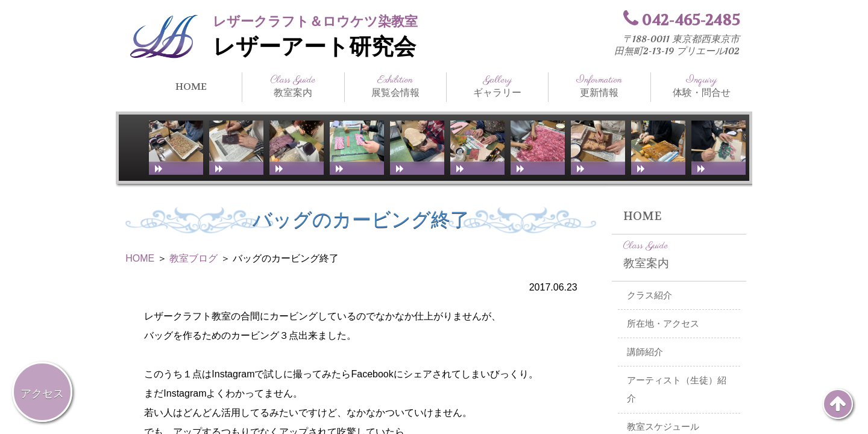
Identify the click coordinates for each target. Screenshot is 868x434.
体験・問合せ (702, 86)
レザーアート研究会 (314, 47)
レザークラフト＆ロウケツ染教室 (315, 21)
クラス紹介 (649, 295)
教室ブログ (193, 258)
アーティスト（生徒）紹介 (677, 390)
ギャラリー (497, 86)
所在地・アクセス (663, 324)
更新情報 (599, 86)
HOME (191, 86)
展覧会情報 (395, 86)
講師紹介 (645, 352)
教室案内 (293, 86)
